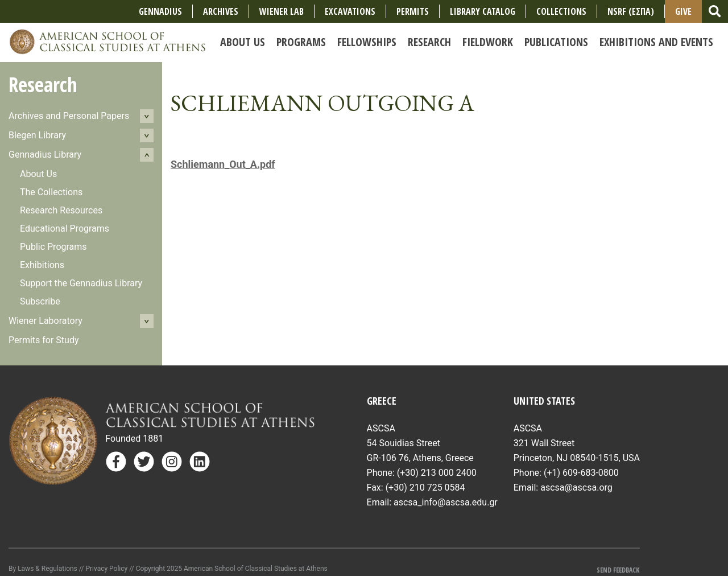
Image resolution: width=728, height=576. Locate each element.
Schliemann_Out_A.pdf (223, 164)
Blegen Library (37, 135)
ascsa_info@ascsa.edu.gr (446, 502)
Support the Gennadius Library (81, 283)
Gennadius (160, 11)
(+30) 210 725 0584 (425, 487)
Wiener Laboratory (45, 321)
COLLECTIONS (561, 11)
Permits (413, 11)
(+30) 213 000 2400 (437, 473)
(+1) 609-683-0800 (581, 473)
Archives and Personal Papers (69, 116)
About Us (38, 174)
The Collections (51, 192)
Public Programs (53, 247)
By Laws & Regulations (43, 569)
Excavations (350, 11)
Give (683, 11)
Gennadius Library (45, 155)
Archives (221, 11)
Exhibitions (42, 265)
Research (43, 85)
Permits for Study (44, 340)
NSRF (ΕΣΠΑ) (631, 11)
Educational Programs (65, 229)
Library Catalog (483, 11)
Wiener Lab (282, 11)
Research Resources (61, 210)
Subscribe (40, 301)
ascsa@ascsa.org (576, 487)
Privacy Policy (106, 569)
